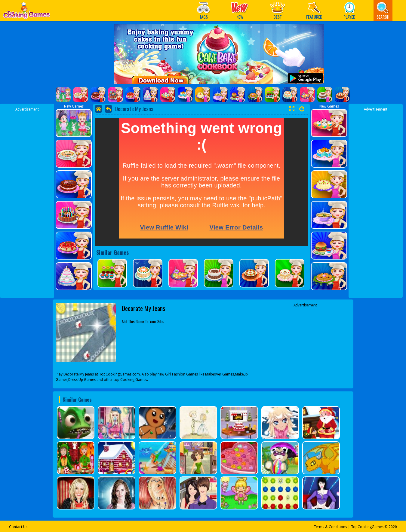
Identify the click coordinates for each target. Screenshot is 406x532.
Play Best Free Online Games (27, 12)
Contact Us (18, 527)
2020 (393, 527)
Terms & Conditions (330, 527)
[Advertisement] (27, 202)
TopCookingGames (367, 527)
